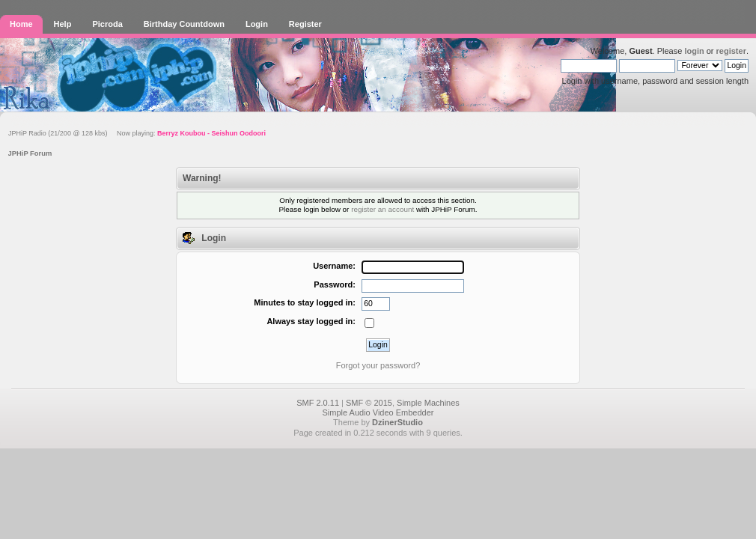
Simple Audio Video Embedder (378, 412)
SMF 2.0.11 (318, 403)
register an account (382, 209)
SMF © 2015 (369, 403)
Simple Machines (428, 403)
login (694, 51)
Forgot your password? (378, 365)
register (731, 51)
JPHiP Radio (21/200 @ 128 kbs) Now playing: (137, 133)
